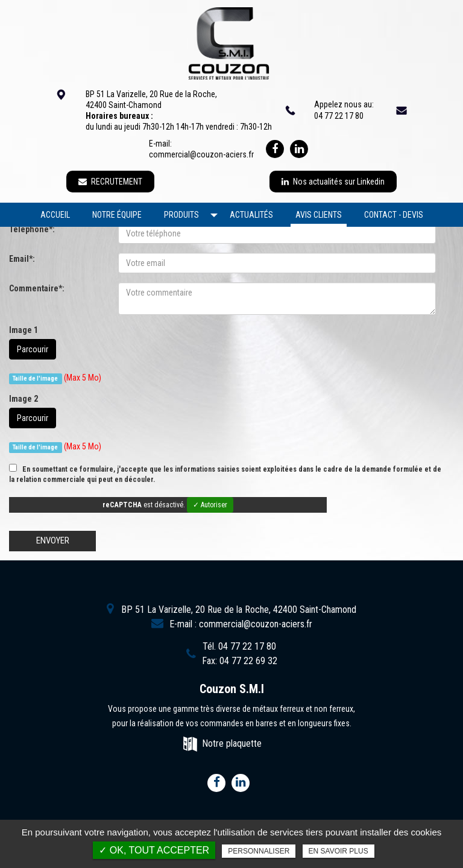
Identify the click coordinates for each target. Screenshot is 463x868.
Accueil (55, 215)
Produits (181, 215)
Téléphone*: (32, 229)
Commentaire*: (37, 288)
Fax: (240, 661)
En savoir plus (339, 851)
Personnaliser (259, 851)
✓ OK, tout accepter (154, 850)
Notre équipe (117, 215)
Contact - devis (394, 215)
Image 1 (24, 330)
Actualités (251, 215)
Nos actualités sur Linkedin (333, 182)
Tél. (239, 646)
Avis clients (319, 215)
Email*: (22, 259)
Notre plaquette (232, 743)
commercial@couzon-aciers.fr (201, 154)
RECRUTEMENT (110, 182)
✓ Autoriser (210, 505)
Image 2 (24, 399)
